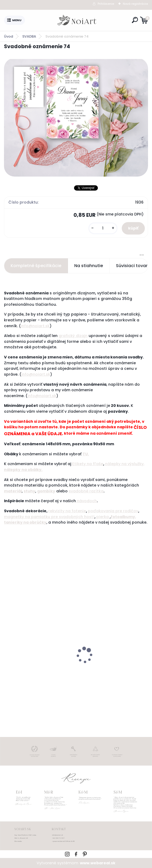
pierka (103, 517)
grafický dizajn (73, 336)
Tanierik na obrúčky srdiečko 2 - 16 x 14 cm (38, 669)
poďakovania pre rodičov (113, 511)
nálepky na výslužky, (125, 464)
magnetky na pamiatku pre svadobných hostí (49, 517)
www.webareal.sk (98, 863)
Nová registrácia (135, 4)
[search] (135, 20)
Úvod (8, 36)
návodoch (86, 501)
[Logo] (77, 20)
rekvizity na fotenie (67, 511)
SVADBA (29, 36)
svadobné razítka (86, 491)
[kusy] (103, 228)
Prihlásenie (106, 4)
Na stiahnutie (89, 266)
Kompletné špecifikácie (36, 266)
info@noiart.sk (35, 326)
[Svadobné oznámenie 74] (76, 117)
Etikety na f (83, 464)
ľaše (99, 464)
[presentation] (8, 646)
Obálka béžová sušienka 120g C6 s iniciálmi (112, 669)
